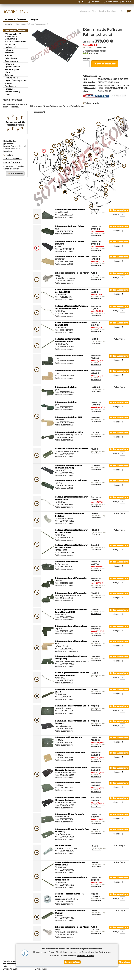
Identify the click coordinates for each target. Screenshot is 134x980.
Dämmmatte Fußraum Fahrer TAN (72, 256)
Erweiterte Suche (10, 969)
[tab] (39, 112)
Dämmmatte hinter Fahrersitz (70, 814)
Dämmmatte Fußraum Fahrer (69, 226)
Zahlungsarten (9, 964)
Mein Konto (95, 2)
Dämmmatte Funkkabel (67, 561)
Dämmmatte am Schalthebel (69, 356)
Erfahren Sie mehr (85, 956)
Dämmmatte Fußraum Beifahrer (71, 480)
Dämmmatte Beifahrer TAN (68, 417)
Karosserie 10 (39, 112)
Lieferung (7, 966)
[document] (72, 955)
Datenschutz (41, 969)
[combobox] (102, 11)
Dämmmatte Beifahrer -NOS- (69, 432)
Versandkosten (102, 47)
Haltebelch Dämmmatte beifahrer (72, 449)
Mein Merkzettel (112, 2)
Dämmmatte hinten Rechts (68, 737)
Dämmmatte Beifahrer (66, 387)
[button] (128, 2)
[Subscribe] (125, 962)
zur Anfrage (17, 173)
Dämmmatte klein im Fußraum (70, 210)
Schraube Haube (63, 846)
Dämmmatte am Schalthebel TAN (71, 371)
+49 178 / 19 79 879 (12, 163)
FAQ (83, 2)
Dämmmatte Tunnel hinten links (71, 626)
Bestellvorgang (10, 961)
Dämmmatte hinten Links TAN (70, 752)
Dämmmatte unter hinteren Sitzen (72, 706)
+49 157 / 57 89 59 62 (13, 159)
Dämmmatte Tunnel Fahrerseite (71, 578)
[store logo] (16, 11)
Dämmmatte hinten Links (68, 783)
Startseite (8, 24)
